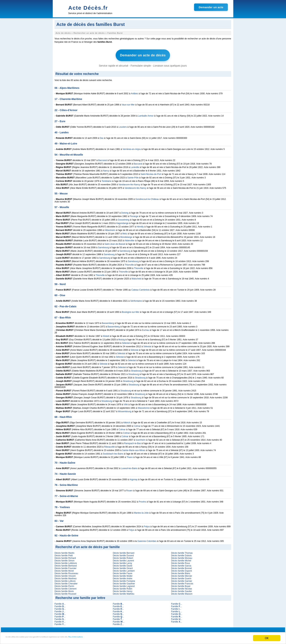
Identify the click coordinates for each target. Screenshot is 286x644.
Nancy (106, 169)
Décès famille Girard (123, 567)
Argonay (133, 478)
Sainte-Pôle (133, 176)
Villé (126, 403)
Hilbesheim (110, 229)
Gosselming (124, 218)
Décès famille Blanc (181, 572)
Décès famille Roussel (65, 592)
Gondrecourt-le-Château (147, 198)
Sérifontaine (136, 299)
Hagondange (122, 222)
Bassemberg (108, 322)
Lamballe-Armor (146, 114)
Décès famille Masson (182, 592)
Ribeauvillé (110, 445)
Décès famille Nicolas (182, 587)
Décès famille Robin (122, 587)
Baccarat (102, 159)
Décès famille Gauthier (124, 582)
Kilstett (106, 334)
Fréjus (147, 525)
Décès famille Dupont (181, 569)
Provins (142, 500)
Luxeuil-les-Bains (129, 467)
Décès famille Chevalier (66, 582)
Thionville (129, 263)
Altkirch (127, 421)
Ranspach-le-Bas (132, 442)
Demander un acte (211, 7)
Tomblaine (107, 179)
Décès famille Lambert (124, 569)
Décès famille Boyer (181, 585)
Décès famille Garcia (181, 564)
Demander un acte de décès (143, 55)
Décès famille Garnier (182, 579)
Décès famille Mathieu (123, 592)
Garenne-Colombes (147, 539)
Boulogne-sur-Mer (131, 310)
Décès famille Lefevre (65, 579)
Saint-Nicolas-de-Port (151, 173)
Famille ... (60, 602)
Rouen (129, 489)
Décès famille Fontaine (124, 579)
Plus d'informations (122, 638)
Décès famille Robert (123, 556)
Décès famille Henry (122, 590)
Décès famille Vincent (65, 574)
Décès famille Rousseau (66, 572)
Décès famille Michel (181, 559)
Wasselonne (144, 406)
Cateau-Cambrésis (141, 288)
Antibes (134, 92)
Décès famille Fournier (65, 567)
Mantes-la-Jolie (141, 511)
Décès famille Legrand (124, 585)
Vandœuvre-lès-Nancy (129, 183)
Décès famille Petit (64, 554)
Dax (102, 136)
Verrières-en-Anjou (132, 148)
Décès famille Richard (65, 556)
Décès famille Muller (123, 574)
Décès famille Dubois (181, 554)
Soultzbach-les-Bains (113, 452)
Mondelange (126, 235)
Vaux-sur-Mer (128, 103)
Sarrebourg (103, 246)
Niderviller (130, 239)
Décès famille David (122, 564)
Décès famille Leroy (122, 562)
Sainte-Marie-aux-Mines (134, 449)
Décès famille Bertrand (66, 564)
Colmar (137, 424)
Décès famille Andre (122, 577)
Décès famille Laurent (123, 559)
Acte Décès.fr (88, 8)
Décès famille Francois (182, 582)
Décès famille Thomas (182, 551)
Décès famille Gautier (182, 590)
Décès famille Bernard (123, 551)
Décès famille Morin (64, 590)
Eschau (146, 328)
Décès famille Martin (64, 551)
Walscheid (137, 277)
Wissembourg (125, 410)
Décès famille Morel (64, 569)
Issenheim (141, 438)
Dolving (125, 211)
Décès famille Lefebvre (66, 562)
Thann (130, 456)
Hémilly (140, 225)
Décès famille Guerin (181, 577)
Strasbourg (136, 369)
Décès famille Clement (65, 587)
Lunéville (135, 166)
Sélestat (126, 341)
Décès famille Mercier (182, 574)
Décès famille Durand (123, 554)
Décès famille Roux (180, 562)
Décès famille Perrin (64, 585)
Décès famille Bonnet (181, 567)
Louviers (123, 125)
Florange (134, 215)
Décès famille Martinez (66, 577)
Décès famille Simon (64, 559)
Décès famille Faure (122, 572)
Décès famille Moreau (182, 556)
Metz (125, 232)
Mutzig (122, 338)
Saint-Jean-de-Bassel (115, 242)
